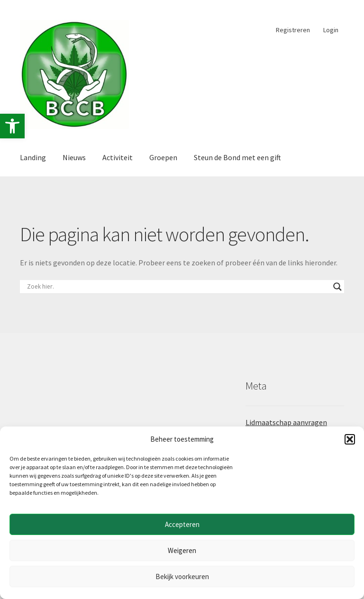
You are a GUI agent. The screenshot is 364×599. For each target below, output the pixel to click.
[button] (12, 126)
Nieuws (74, 157)
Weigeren (182, 550)
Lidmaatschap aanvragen (286, 422)
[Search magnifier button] (337, 287)
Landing (33, 157)
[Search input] (178, 287)
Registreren (293, 30)
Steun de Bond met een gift (237, 157)
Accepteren (182, 524)
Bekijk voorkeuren (182, 576)
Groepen (163, 157)
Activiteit (118, 157)
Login (331, 30)
